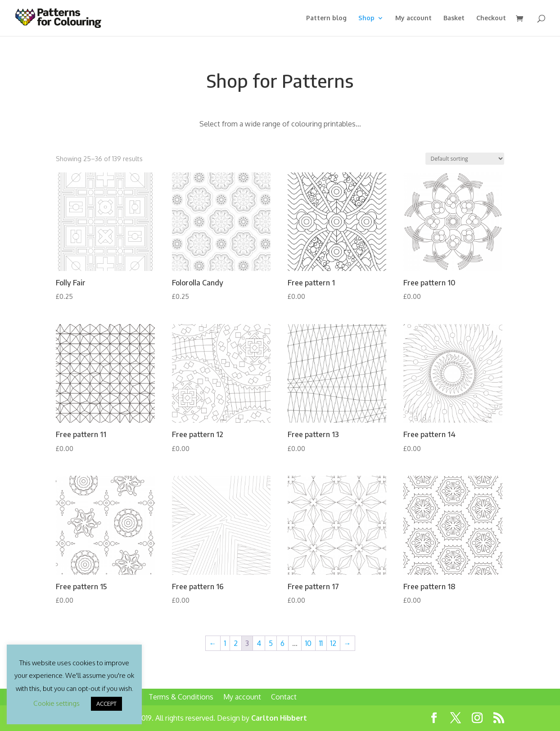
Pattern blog (326, 18)
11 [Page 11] (321, 643)
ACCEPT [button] (106, 704)
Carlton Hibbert (279, 718)
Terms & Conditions (181, 697)
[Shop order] (465, 159)
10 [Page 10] (308, 643)
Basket (454, 18)
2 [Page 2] (236, 643)
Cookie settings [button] (56, 703)
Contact (284, 697)
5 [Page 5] (271, 643)
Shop (366, 18)
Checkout (491, 18)
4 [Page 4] (259, 643)
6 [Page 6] (282, 643)
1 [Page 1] (225, 643)
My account (413, 18)
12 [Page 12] (333, 643)
